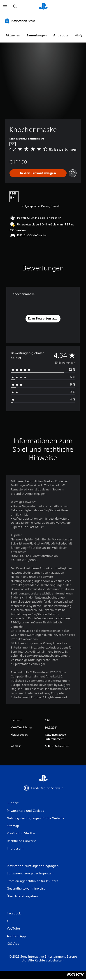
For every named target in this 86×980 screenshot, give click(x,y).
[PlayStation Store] (21, 21)
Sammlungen (37, 35)
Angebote (61, 35)
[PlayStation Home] (43, 7)
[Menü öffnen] (5, 7)
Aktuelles (13, 35)
